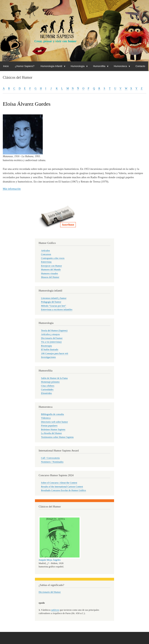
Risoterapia (46, 346)
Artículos (46, 251)
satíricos (55, 610)
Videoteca (46, 418)
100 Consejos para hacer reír (55, 353)
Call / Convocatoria (50, 458)
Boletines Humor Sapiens (53, 430)
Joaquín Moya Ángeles (50, 560)
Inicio (6, 66)
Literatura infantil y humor (54, 298)
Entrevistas (46, 262)
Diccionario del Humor (50, 592)
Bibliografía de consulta (52, 414)
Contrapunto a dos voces (53, 258)
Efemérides (46, 393)
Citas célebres (48, 386)
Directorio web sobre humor (54, 422)
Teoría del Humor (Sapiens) (54, 331)
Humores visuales (50, 273)
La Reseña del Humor (51, 433)
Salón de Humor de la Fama (54, 378)
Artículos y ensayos (50, 334)
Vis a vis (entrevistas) (51, 342)
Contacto (140, 66)
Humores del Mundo (51, 270)
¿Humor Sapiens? (25, 66)
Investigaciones (48, 357)
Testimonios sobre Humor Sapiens (57, 437)
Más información (12, 189)
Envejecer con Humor (51, 266)
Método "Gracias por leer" (54, 306)
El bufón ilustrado (50, 350)
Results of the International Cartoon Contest (62, 487)
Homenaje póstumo (50, 382)
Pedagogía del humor (51, 302)
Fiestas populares (49, 426)
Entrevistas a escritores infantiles (57, 310)
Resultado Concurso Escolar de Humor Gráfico (64, 490)
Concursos (46, 254)
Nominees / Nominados (52, 462)
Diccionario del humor (52, 338)
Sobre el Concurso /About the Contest (59, 483)
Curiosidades (47, 390)
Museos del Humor (50, 277)
